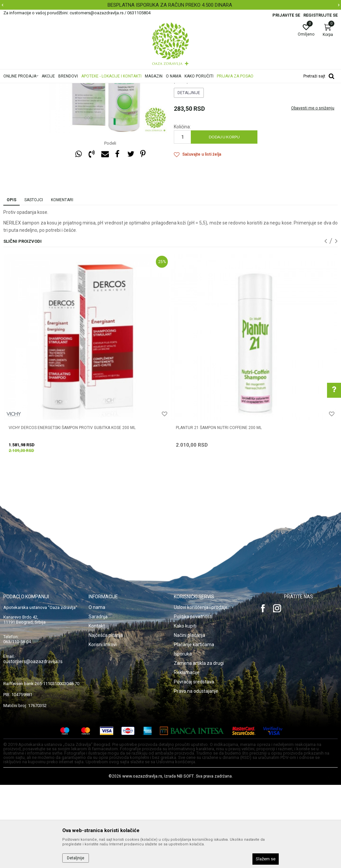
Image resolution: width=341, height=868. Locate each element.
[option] (170, 5)
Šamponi (117, 87)
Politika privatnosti (193, 700)
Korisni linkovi (103, 728)
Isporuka (183, 737)
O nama (97, 690)
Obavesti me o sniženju (313, 191)
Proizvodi (71, 87)
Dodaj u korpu (224, 220)
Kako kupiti (185, 709)
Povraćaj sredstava (194, 765)
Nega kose (94, 87)
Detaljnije (189, 176)
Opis (11, 283)
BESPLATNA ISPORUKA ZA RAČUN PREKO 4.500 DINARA (170, 5)
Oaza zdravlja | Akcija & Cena (30, 87)
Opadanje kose (144, 87)
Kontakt (97, 709)
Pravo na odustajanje (196, 774)
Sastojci (34, 283)
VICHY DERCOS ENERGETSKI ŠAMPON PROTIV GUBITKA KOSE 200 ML (72, 511)
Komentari (62, 283)
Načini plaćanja (189, 718)
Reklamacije (187, 756)
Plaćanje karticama (194, 728)
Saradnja (98, 700)
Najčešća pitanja (106, 718)
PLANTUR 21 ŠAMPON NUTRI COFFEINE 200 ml (219, 511)
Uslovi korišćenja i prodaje (201, 690)
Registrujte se (321, 15)
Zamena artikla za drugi (199, 746)
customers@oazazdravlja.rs (33, 745)
